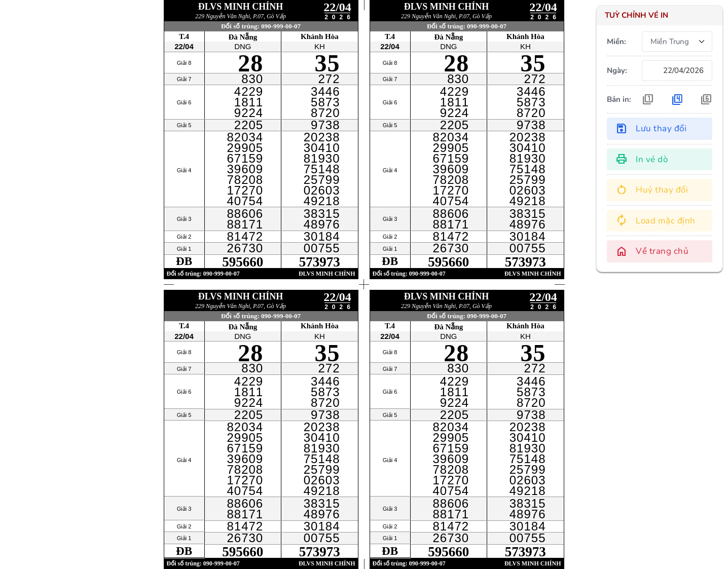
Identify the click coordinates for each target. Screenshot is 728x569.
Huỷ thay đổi (652, 190)
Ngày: (617, 70)
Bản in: (619, 99)
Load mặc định (656, 220)
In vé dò (642, 159)
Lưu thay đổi (651, 129)
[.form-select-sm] (677, 42)
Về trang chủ (652, 251)
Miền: (616, 42)
